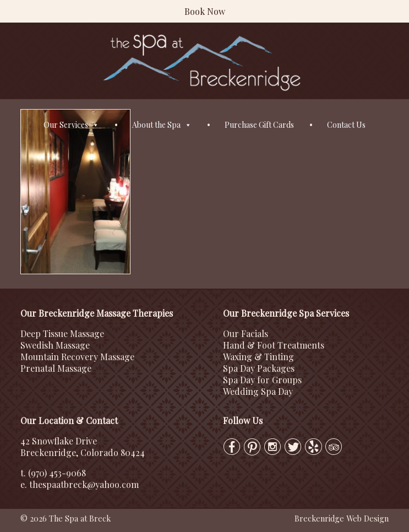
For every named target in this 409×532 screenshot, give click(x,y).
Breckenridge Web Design (342, 518)
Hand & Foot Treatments (274, 345)
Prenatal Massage (56, 368)
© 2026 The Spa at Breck (66, 518)
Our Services (71, 125)
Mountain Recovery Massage (77, 357)
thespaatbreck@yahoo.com (84, 484)
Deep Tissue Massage (62, 333)
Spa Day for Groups (262, 380)
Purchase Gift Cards (259, 125)
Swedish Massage (55, 345)
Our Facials (246, 333)
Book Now (205, 11)
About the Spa (162, 125)
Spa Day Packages (259, 368)
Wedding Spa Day (258, 391)
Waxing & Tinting (258, 357)
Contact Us (346, 125)
